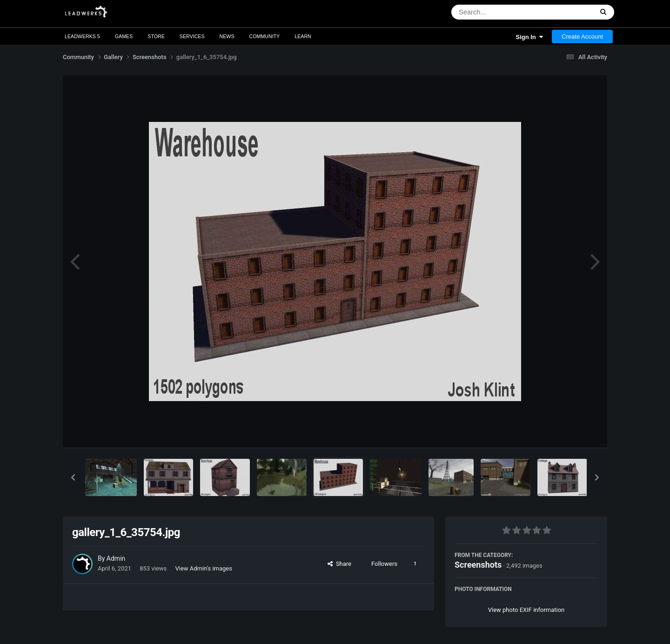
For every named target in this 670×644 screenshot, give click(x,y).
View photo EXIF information (526, 610)
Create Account (582, 37)
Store (156, 36)
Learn (303, 36)
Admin (116, 558)
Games (124, 36)
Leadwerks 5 (82, 36)
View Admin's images (204, 568)
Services (192, 36)
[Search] (498, 12)
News (227, 36)
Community (265, 36)
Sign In (529, 37)
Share (339, 564)
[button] (73, 477)
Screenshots (478, 565)
